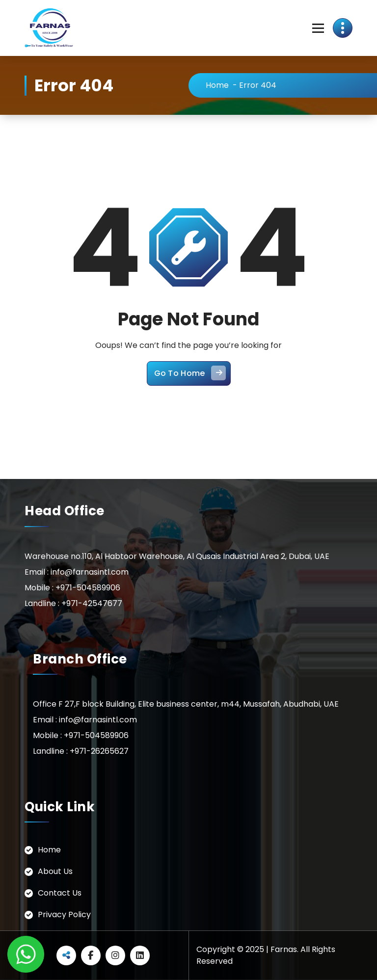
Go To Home (190, 373)
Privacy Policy (64, 914)
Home (217, 85)
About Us (55, 871)
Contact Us (60, 893)
